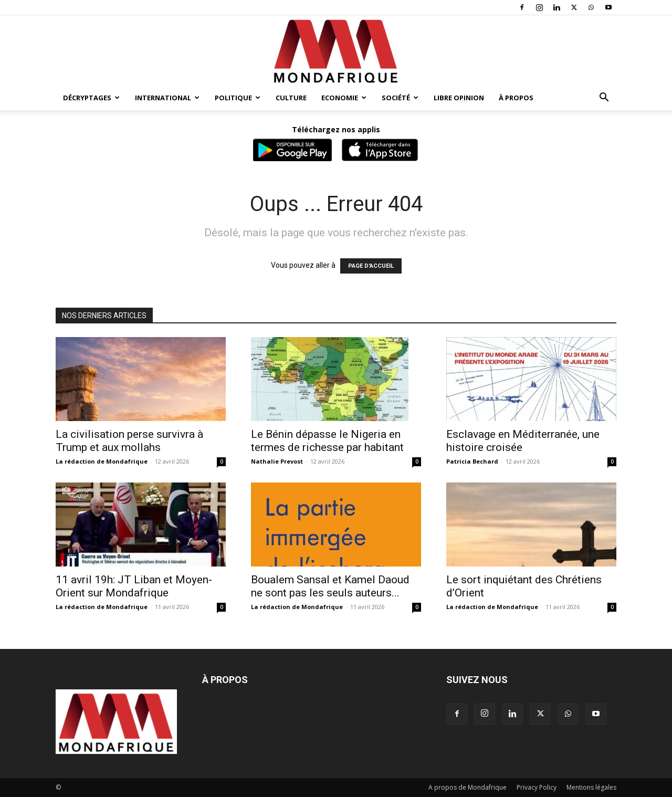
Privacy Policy (537, 787)
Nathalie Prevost (277, 461)
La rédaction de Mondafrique (102, 461)
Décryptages (91, 98)
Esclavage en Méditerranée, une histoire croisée (523, 441)
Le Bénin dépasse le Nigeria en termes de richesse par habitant (327, 441)
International (167, 98)
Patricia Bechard (472, 461)
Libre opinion (459, 98)
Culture (291, 98)
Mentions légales (591, 787)
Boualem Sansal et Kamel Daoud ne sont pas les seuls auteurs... (330, 586)
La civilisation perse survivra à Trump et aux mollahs (129, 441)
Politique (238, 98)
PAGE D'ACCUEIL (371, 266)
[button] (604, 98)
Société (400, 98)
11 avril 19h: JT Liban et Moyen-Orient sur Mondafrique (134, 586)
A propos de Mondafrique (468, 787)
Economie (344, 98)
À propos (516, 98)
